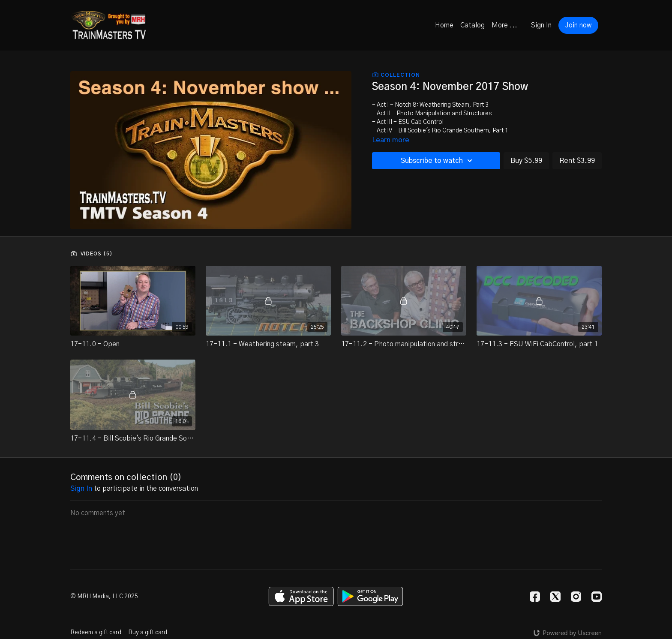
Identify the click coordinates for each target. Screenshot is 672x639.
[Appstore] (301, 596)
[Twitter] (555, 597)
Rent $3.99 (577, 161)
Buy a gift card (148, 633)
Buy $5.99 (526, 161)
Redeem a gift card (96, 633)
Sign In (541, 25)
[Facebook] (535, 597)
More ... (504, 25)
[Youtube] (597, 597)
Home (444, 25)
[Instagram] (576, 597)
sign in (81, 489)
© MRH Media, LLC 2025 (104, 597)
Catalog (472, 25)
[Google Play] (370, 596)
